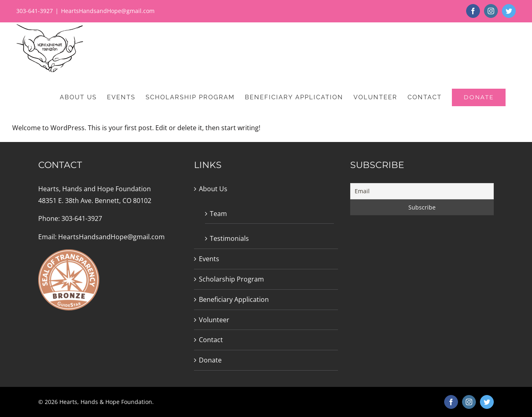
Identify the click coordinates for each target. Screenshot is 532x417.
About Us (213, 189)
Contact (211, 340)
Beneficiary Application (234, 299)
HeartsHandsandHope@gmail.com (108, 11)
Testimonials (229, 238)
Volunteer (214, 320)
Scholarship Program (231, 279)
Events (209, 259)
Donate (210, 360)
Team (218, 214)
